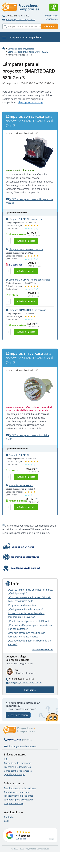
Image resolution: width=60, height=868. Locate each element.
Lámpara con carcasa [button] (24, 219)
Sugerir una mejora (18, 715)
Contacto (9, 817)
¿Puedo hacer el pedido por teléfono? (29, 621)
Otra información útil (43, 650)
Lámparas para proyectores (21, 49)
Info (6, 759)
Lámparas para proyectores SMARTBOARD (28, 52)
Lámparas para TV (14, 803)
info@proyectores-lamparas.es (19, 20)
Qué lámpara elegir (14, 774)
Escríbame (30, 690)
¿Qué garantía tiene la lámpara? (26, 609)
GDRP (7, 821)
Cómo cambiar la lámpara (18, 771)
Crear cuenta (52, 19)
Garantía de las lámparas (18, 763)
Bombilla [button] (18, 455)
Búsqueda (49, 26)
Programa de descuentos (22, 605)
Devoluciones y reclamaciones (20, 788)
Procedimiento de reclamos (19, 796)
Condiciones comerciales (17, 792)
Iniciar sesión (51, 16)
